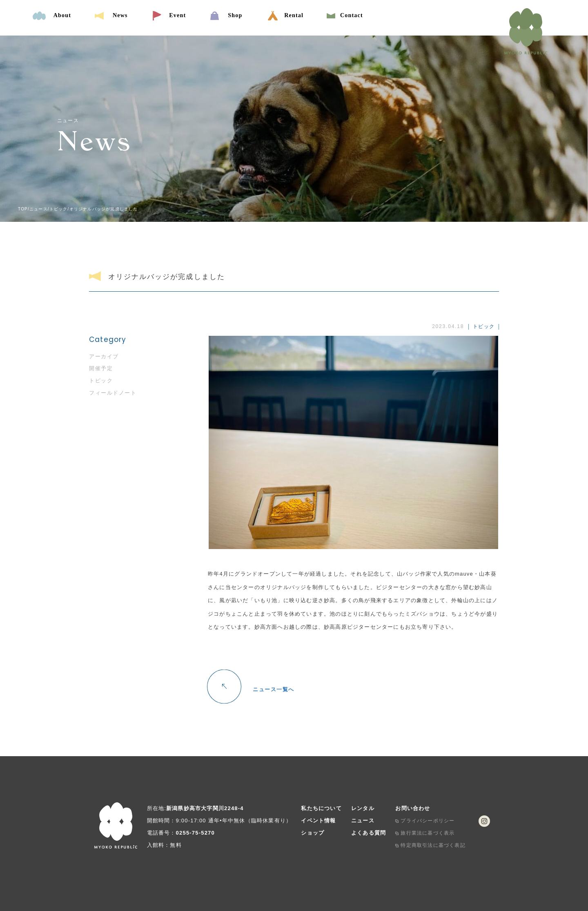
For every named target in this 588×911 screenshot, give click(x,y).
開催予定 (101, 368)
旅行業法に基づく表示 (428, 833)
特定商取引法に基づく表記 (433, 845)
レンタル (363, 808)
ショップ (313, 833)
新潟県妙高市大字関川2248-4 (205, 808)
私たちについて (321, 808)
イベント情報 (318, 821)
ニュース (363, 821)
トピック (101, 381)
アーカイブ (104, 356)
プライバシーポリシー (428, 821)
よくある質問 (369, 833)
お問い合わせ (413, 808)
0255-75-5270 (195, 833)
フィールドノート (113, 393)
